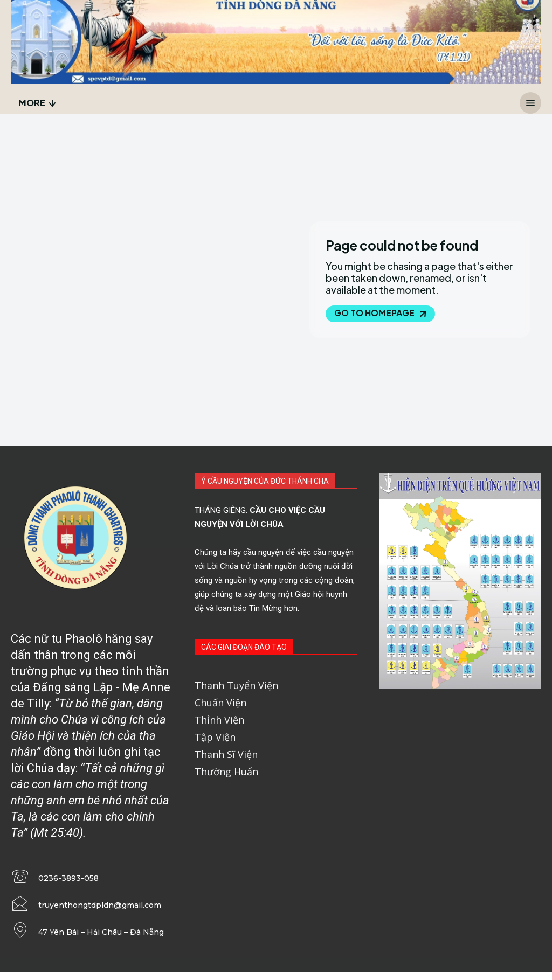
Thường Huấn (226, 773)
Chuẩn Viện (220, 704)
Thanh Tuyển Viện (236, 687)
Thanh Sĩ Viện (226, 756)
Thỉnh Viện (219, 721)
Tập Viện (215, 739)
